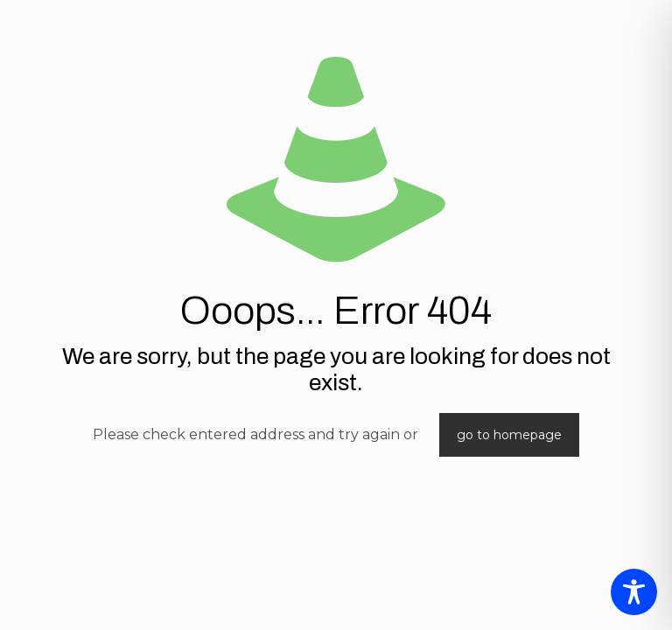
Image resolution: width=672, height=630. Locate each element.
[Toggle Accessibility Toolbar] (634, 592)
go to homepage (509, 435)
